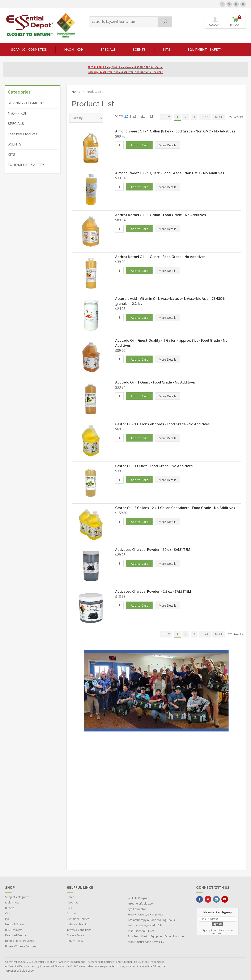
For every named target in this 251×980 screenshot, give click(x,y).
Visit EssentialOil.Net (141, 931)
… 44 (205, 117)
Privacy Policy (75, 935)
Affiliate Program (139, 898)
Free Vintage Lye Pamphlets (146, 914)
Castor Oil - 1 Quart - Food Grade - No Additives (154, 466)
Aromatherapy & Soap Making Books (151, 920)
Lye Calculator (137, 909)
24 (135, 116)
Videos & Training (78, 924)
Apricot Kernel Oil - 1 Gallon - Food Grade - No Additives (161, 215)
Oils (8, 913)
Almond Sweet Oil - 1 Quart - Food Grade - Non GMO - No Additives (170, 173)
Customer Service (78, 919)
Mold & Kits (12, 902)
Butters (10, 908)
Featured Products (22, 134)
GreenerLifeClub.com (142, 903)
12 (126, 116)
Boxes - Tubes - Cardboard (22, 946)
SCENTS (139, 50)
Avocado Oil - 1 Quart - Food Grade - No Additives (156, 382)
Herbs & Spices (15, 924)
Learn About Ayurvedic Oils (145, 925)
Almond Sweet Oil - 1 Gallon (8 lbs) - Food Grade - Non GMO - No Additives (175, 131)
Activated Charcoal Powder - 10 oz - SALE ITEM (153, 550)
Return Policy (75, 941)
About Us (73, 902)
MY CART (236, 21)
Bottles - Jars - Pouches (20, 941)
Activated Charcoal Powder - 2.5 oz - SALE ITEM (153, 591)
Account (72, 913)
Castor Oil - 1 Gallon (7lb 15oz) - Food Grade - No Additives (162, 424)
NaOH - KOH (74, 50)
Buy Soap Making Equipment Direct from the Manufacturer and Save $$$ (156, 939)
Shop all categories (17, 897)
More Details (167, 145)
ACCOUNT (215, 21)
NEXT (219, 117)
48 (143, 116)
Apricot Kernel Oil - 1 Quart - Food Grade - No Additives (160, 257)
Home (78, 92)
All (151, 116)
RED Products (14, 930)
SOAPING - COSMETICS (29, 50)
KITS (167, 50)
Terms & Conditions (79, 930)
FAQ (69, 908)
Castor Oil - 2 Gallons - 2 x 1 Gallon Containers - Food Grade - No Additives (175, 508)
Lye (7, 919)
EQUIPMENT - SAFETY (205, 50)
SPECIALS (108, 50)
